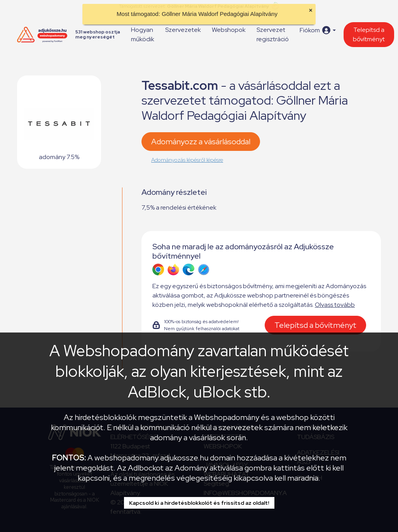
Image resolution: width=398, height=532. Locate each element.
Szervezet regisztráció (273, 34)
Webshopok (229, 30)
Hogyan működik (143, 34)
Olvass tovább (335, 305)
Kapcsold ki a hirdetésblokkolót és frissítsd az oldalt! (199, 503)
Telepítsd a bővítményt (369, 34)
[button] (318, 30)
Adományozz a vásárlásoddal (201, 142)
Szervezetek (183, 30)
